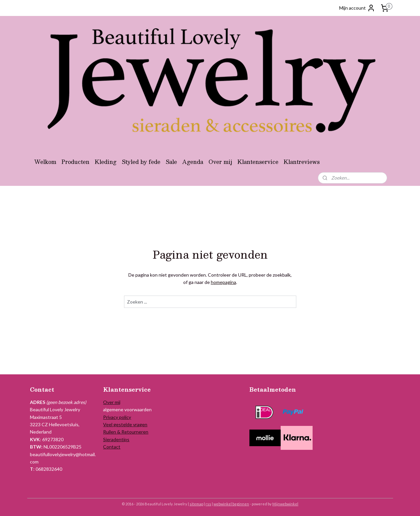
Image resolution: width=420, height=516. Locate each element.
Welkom (45, 162)
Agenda (193, 162)
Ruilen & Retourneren (126, 432)
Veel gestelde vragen (125, 424)
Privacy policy (117, 417)
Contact (112, 447)
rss (208, 504)
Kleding (106, 162)
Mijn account (357, 8)
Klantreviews (302, 162)
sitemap (196, 504)
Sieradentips (116, 439)
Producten (75, 162)
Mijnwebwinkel (285, 504)
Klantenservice (258, 162)
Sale (171, 162)
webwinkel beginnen (231, 504)
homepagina (223, 282)
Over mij (220, 162)
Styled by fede (141, 162)
